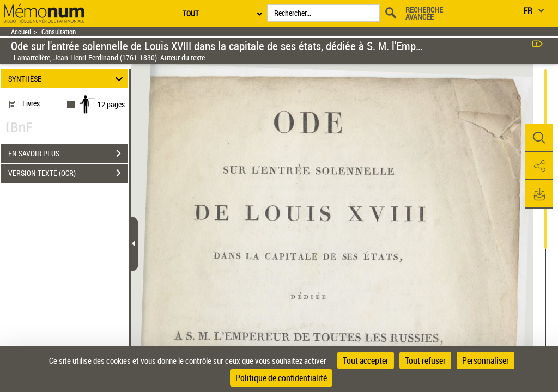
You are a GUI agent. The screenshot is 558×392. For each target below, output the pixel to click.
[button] (539, 138)
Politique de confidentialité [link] (281, 378)
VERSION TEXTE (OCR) (68, 173)
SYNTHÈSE (67, 79)
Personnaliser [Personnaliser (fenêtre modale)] (486, 360)
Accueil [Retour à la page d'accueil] (21, 32)
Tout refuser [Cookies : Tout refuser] (425, 360)
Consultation (59, 32)
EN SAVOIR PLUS (68, 154)
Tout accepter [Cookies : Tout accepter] (366, 360)
